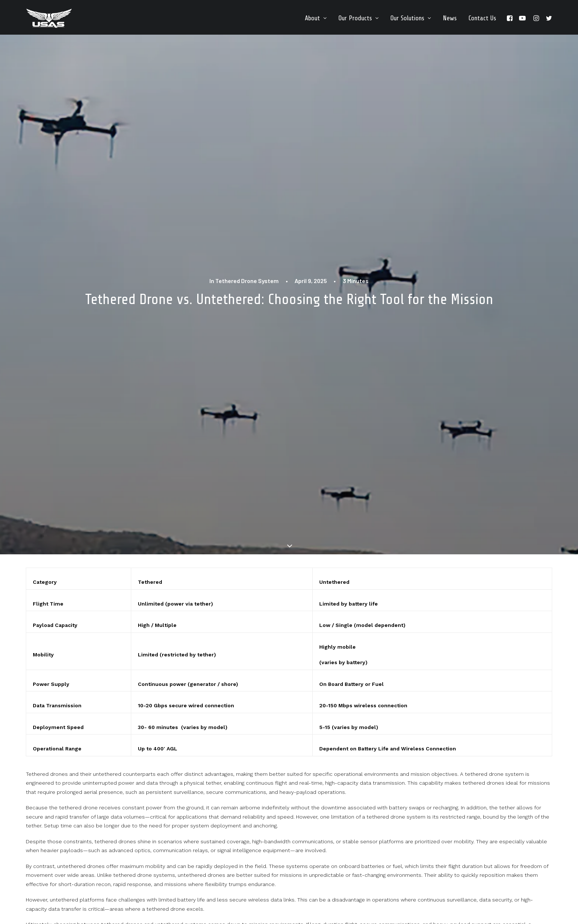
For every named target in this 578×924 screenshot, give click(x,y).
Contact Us (482, 18)
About (316, 18)
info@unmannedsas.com (243, 857)
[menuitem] (316, 18)
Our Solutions (411, 18)
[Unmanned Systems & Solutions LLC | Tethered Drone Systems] (49, 18)
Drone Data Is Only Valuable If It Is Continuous (90, 761)
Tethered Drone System (247, 83)
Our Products (358, 18)
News (450, 18)
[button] (511, 18)
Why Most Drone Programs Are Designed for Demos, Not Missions (288, 761)
